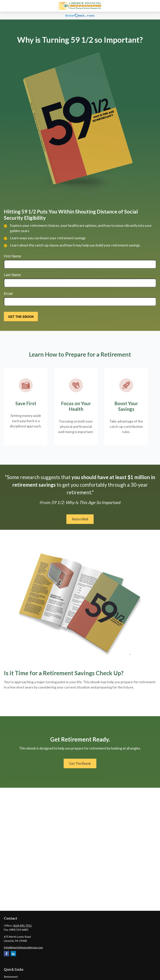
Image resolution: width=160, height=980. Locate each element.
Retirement (11, 977)
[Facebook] (7, 954)
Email (8, 294)
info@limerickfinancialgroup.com (23, 947)
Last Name (12, 275)
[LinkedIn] (13, 954)
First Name (12, 256)
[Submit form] (21, 317)
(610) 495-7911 (22, 926)
